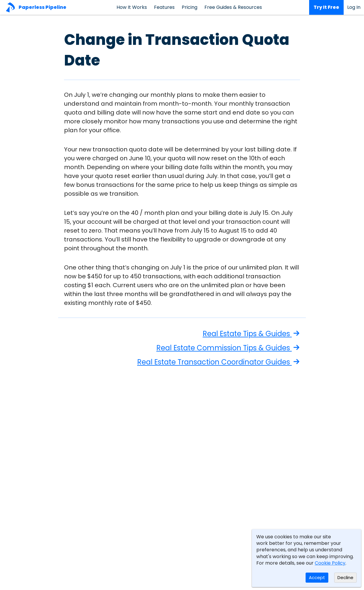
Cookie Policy (330, 563)
